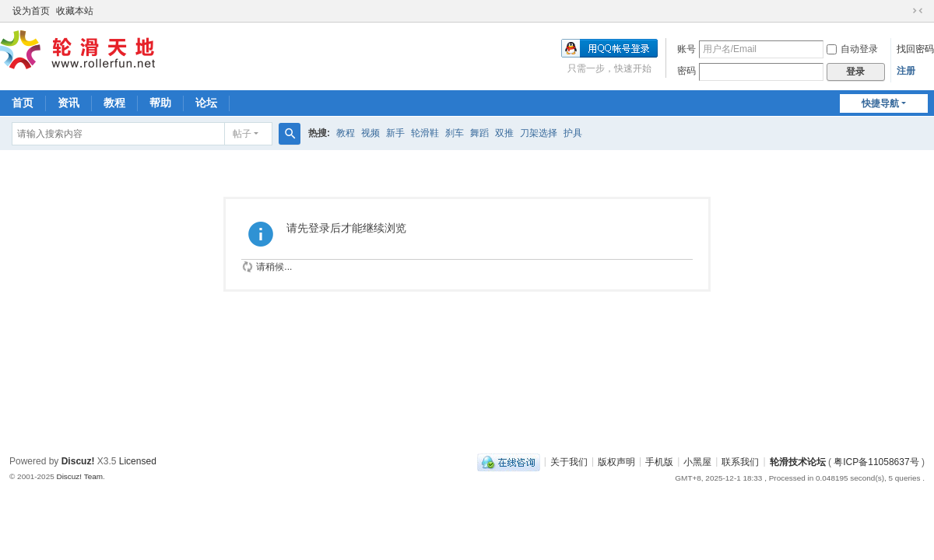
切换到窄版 (918, 11)
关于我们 (569, 461)
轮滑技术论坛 (798, 461)
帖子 (242, 134)
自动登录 (852, 49)
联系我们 (740, 461)
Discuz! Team (79, 476)
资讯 (68, 103)
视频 (370, 133)
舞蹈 (479, 133)
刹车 (455, 133)
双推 (504, 133)
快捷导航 (880, 103)
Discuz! (78, 461)
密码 (686, 71)
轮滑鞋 (425, 133)
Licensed (138, 461)
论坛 (206, 103)
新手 (395, 133)
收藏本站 (75, 11)
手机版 (659, 461)
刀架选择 (539, 133)
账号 (686, 49)
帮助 (160, 103)
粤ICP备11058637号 (876, 461)
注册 (906, 71)
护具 (573, 133)
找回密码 (915, 49)
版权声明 (616, 461)
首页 (23, 103)
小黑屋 (697, 461)
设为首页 (31, 11)
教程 (114, 103)
